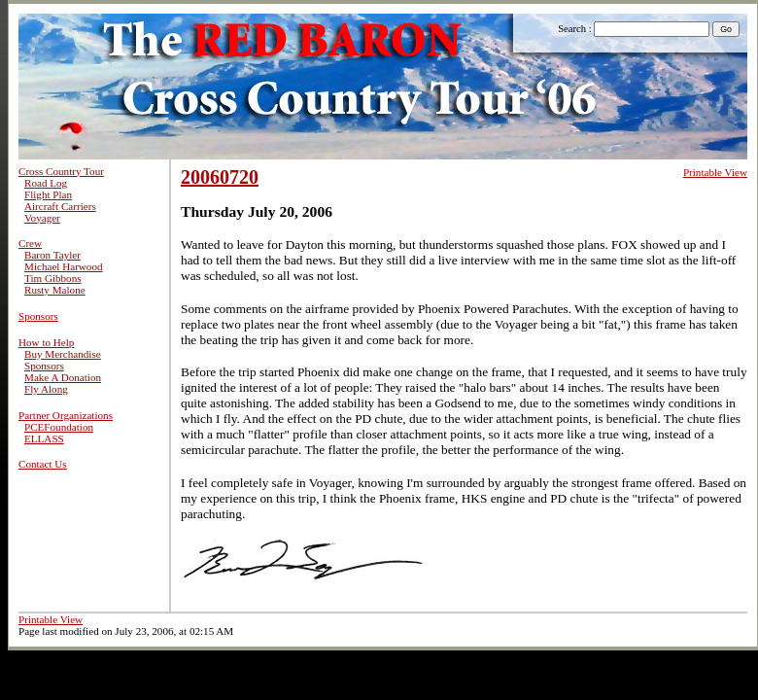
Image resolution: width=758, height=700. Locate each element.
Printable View (715, 172)
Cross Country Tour (61, 171)
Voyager (42, 218)
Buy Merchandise (63, 354)
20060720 (220, 177)
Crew (30, 243)
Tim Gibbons (53, 278)
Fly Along (46, 389)
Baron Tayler (52, 255)
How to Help (46, 342)
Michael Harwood (64, 266)
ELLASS (44, 438)
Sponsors (38, 316)
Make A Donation (63, 377)
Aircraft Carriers (60, 206)
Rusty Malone (55, 290)
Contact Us (43, 464)
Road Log (46, 183)
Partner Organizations (66, 415)
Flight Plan (48, 194)
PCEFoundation (59, 427)
